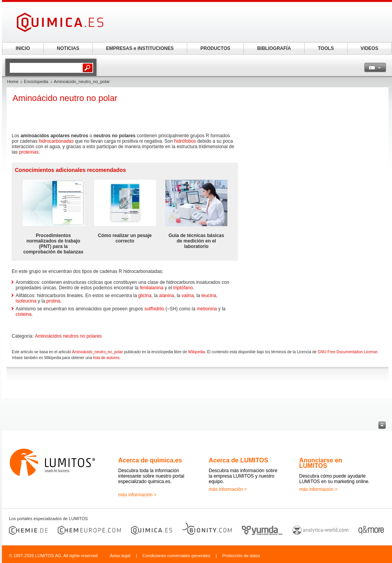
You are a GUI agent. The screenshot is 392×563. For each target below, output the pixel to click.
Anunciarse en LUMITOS (321, 463)
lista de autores (106, 358)
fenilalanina (152, 288)
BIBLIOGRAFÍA (274, 48)
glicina (145, 296)
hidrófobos (185, 141)
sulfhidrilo (154, 309)
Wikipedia (196, 352)
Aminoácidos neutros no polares (68, 336)
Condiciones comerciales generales (176, 556)
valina (188, 296)
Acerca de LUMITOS (239, 460)
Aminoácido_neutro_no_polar (98, 352)
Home (13, 81)
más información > (137, 495)
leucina (209, 296)
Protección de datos (241, 556)
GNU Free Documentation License (347, 352)
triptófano (183, 288)
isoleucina (26, 301)
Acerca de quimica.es (150, 460)
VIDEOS (369, 48)
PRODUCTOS (215, 48)
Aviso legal (120, 556)
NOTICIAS (68, 48)
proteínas (29, 152)
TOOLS (326, 48)
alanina (167, 296)
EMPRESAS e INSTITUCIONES (140, 48)
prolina (53, 301)
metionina (207, 309)
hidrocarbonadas (56, 141)
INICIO (23, 48)
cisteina (24, 314)
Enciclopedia (36, 81)
